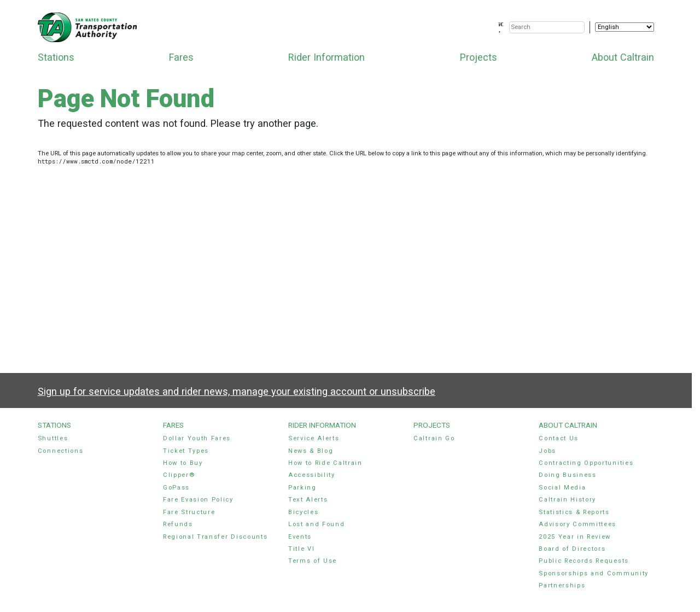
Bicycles (303, 512)
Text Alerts (308, 500)
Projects (479, 57)
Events (300, 537)
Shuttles (53, 438)
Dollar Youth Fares (197, 438)
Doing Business (568, 475)
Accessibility (312, 475)
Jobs (547, 451)
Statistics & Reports (574, 512)
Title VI (301, 549)
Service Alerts (314, 438)
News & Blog (311, 451)
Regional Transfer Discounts (215, 537)
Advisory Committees (577, 524)
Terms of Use (313, 561)
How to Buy (183, 463)
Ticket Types (186, 451)
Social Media (562, 488)
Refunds (178, 524)
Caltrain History (567, 500)
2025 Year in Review (575, 537)
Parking (302, 488)
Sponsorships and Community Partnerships (594, 579)
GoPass (176, 488)
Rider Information (326, 57)
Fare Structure (189, 512)
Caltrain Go (434, 438)
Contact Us (559, 438)
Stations (56, 57)
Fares (181, 57)
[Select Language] (625, 27)
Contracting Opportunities (586, 463)
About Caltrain (623, 57)
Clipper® (179, 475)
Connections (61, 451)
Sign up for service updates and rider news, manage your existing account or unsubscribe (237, 391)
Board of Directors (572, 549)
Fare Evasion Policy (198, 500)
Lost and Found (317, 524)
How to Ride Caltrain (325, 463)
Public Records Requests (584, 561)
